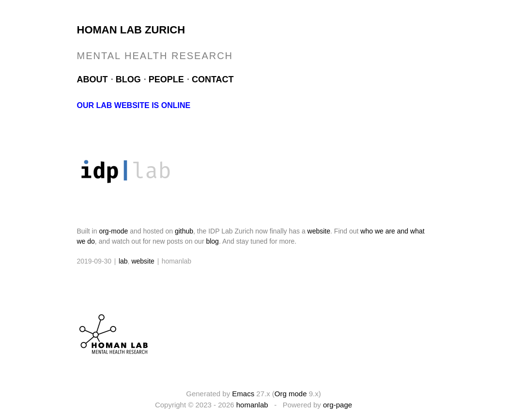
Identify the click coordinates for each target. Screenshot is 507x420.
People (166, 79)
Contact (213, 79)
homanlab (252, 405)
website (319, 231)
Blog (128, 79)
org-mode (113, 231)
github (184, 231)
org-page (338, 405)
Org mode (291, 394)
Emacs (243, 394)
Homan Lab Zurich (131, 30)
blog (212, 241)
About (92, 79)
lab (123, 261)
